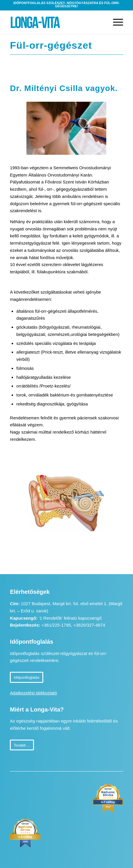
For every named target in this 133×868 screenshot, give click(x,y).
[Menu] (115, 22)
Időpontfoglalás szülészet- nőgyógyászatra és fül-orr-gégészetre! (66, 4)
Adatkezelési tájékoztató (33, 693)
